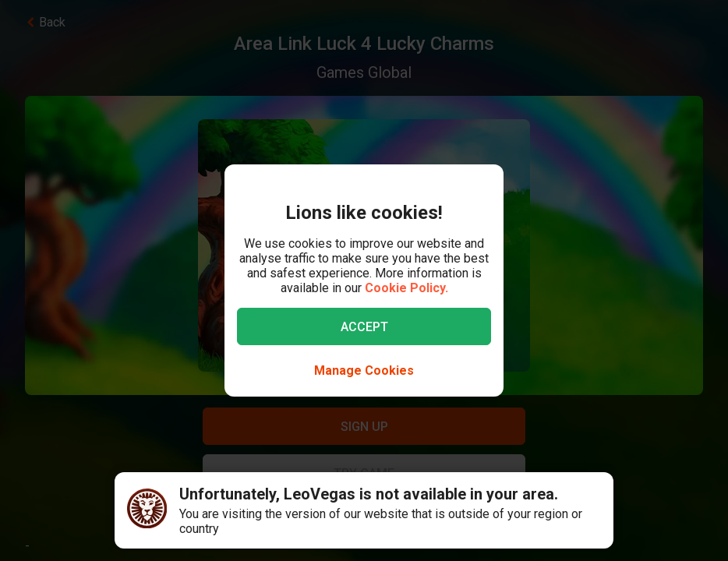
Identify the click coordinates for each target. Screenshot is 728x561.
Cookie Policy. (406, 288)
